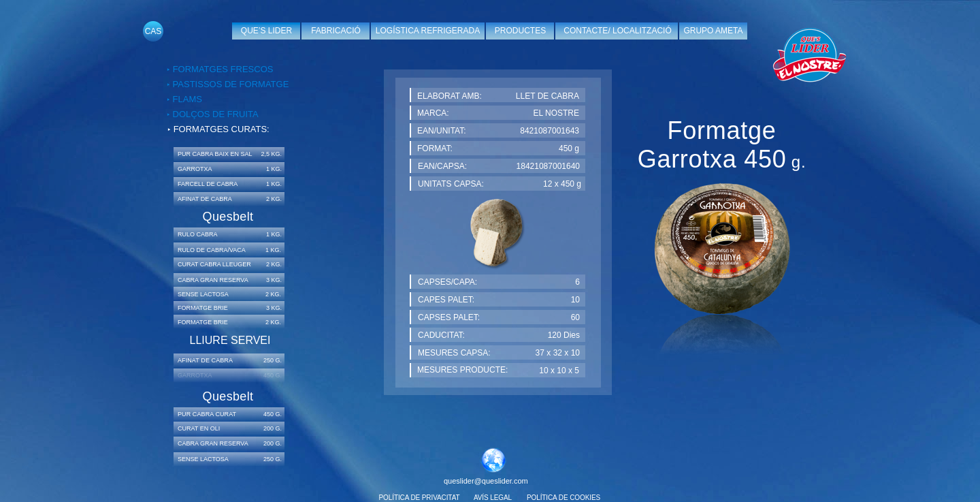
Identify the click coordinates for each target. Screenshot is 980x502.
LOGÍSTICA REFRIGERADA (428, 31)
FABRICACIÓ (336, 31)
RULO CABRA (198, 234)
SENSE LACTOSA (203, 294)
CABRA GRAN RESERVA (213, 280)
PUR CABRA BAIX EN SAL (215, 154)
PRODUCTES (520, 31)
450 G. (273, 414)
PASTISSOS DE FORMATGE (229, 84)
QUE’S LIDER (266, 31)
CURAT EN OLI (199, 428)
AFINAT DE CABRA (205, 199)
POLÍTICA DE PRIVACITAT (420, 498)
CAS (153, 31)
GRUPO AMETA (713, 31)
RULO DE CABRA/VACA (212, 250)
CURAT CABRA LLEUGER (214, 264)
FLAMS (186, 99)
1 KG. (274, 169)
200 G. (273, 428)
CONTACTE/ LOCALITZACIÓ (617, 31)
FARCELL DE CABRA (208, 184)
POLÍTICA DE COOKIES (563, 498)
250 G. (273, 360)
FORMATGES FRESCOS (223, 69)
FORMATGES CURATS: (222, 129)
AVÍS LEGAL (493, 498)
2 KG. (274, 199)
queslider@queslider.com (486, 481)
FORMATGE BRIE (203, 322)
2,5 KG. (271, 154)
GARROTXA (195, 169)
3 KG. (274, 280)
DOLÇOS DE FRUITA (214, 114)
